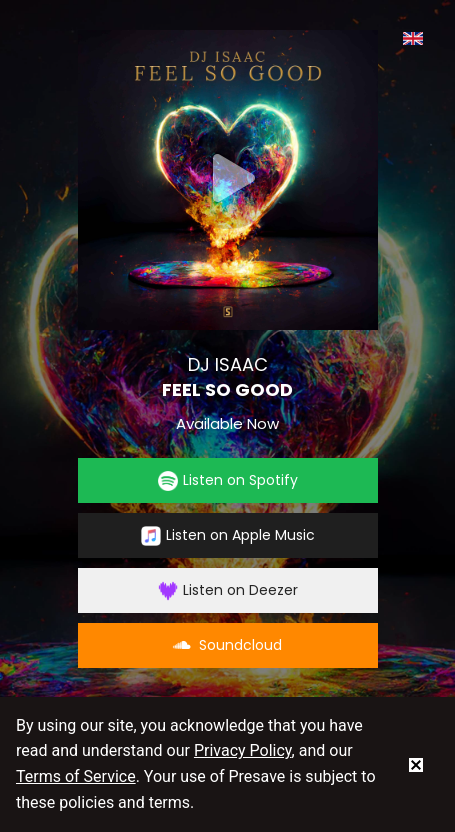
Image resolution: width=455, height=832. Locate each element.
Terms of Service (76, 776)
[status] (416, 764)
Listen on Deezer (228, 590)
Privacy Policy (243, 750)
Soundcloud (227, 645)
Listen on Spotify (228, 480)
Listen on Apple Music (228, 535)
